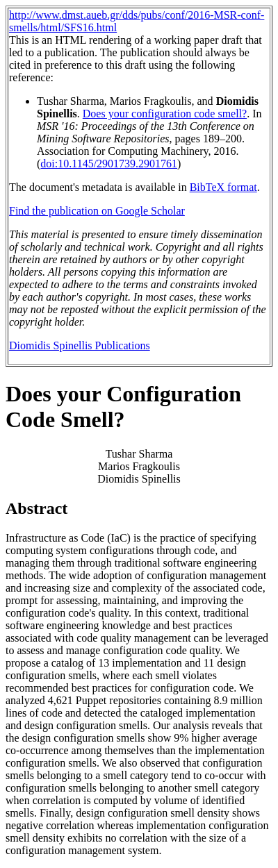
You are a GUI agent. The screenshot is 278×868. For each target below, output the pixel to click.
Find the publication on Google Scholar (97, 211)
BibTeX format (223, 187)
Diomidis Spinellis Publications (80, 345)
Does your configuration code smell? (165, 114)
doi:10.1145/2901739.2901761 (109, 164)
